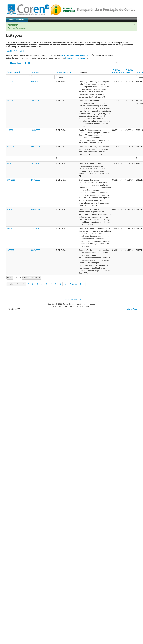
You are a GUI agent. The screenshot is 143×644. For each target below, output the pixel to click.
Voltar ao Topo (131, 309)
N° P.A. (36, 72)
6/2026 (9, 163)
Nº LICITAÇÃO (14, 72)
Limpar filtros (14, 63)
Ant (18, 284)
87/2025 (10, 209)
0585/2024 (36, 209)
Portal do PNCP (15, 51)
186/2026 (35, 101)
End (82, 284)
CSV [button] (29, 63)
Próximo (73, 284)
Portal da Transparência (71, 299)
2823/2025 (36, 163)
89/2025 (10, 228)
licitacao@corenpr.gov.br (76, 58)
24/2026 (10, 130)
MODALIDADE (64, 72)
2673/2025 (11, 180)
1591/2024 (36, 228)
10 (65, 284)
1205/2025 (36, 130)
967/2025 (10, 147)
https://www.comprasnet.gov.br (74, 55)
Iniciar (11, 284)
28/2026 (10, 101)
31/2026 (10, 82)
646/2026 (35, 82)
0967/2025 (36, 147)
